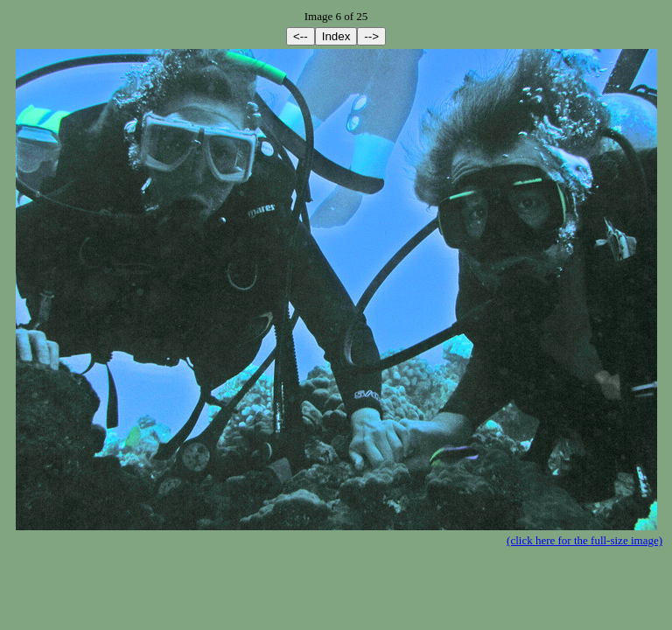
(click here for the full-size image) (584, 540)
